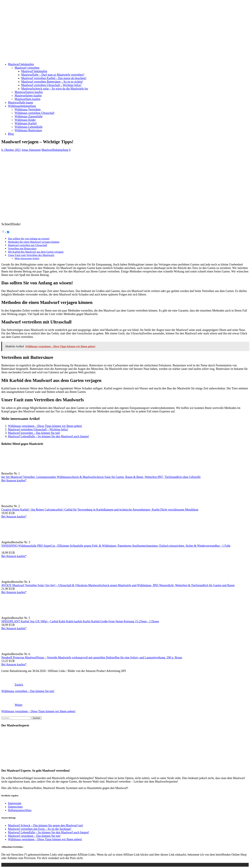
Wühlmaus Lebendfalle (29, 127)
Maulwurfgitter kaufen (28, 96)
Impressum (15, 803)
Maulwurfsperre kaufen (29, 92)
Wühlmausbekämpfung (22, 106)
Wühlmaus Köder (25, 120)
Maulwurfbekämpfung (55, 150)
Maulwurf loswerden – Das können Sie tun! (34, 433)
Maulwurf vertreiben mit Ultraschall (28, 245)
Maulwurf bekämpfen (21, 64)
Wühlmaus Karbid (26, 123)
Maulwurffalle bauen (20, 103)
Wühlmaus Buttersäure (28, 130)
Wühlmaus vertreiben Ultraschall (34, 113)
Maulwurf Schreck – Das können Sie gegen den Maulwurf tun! (46, 825)
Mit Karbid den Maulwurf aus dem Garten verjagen (36, 252)
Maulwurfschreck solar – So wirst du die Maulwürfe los (55, 89)
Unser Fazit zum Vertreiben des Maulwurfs (31, 255)
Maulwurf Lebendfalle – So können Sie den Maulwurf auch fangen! (48, 436)
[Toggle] (8, 232)
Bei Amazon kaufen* (14, 480)
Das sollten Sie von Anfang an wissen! (29, 239)
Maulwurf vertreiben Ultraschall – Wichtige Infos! (51, 85)
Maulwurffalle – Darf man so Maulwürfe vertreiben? (53, 75)
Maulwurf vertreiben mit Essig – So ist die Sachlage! (40, 829)
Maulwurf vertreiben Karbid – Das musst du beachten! (54, 78)
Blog (11, 134)
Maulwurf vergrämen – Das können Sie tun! (34, 836)
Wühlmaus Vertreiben (28, 109)
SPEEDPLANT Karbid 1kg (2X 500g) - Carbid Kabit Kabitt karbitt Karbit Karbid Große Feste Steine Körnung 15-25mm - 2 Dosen (80, 621)
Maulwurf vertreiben (27, 68)
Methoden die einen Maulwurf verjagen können (34, 242)
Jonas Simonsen (31, 150)
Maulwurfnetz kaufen (27, 99)
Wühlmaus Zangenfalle (29, 116)
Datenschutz (15, 807)
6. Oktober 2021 (11, 150)
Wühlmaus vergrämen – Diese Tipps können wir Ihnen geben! (45, 426)
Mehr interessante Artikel (27, 258)
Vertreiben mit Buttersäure (22, 249)
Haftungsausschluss (20, 810)
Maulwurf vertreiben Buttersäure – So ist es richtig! (52, 82)
